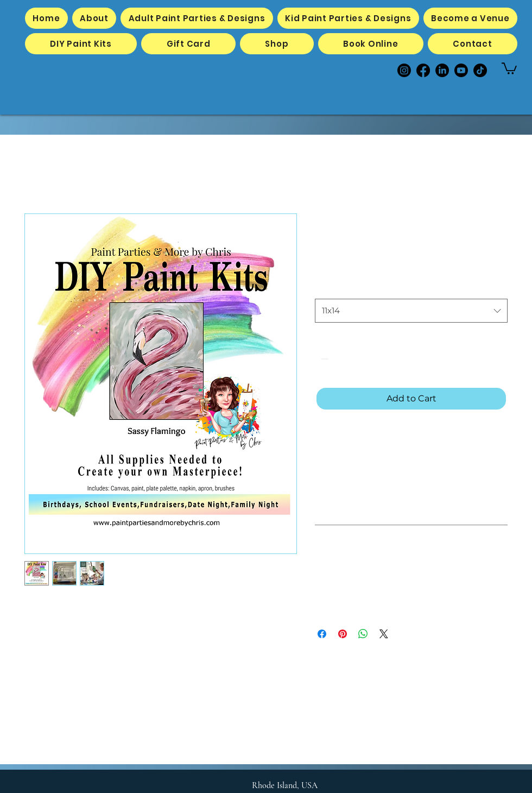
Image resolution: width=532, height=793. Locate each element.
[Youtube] (461, 70)
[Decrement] (323, 359)
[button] (509, 68)
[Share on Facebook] (322, 634)
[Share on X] (384, 634)
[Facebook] (423, 70)
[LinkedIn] (442, 70)
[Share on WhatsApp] (363, 634)
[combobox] (411, 311)
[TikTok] (480, 70)
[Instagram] (404, 70)
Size (322, 289)
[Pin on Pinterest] (343, 634)
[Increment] (356, 359)
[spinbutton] (340, 359)
